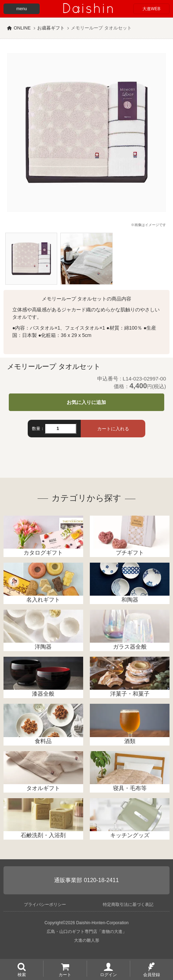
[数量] (61, 429)
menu (22, 9)
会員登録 (152, 974)
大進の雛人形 (87, 940)
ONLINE (22, 28)
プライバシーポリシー (45, 905)
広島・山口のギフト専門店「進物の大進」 (87, 932)
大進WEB (151, 9)
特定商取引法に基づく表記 (128, 905)
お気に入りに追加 (86, 402)
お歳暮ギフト (51, 28)
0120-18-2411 (101, 880)
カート (65, 974)
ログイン (108, 974)
